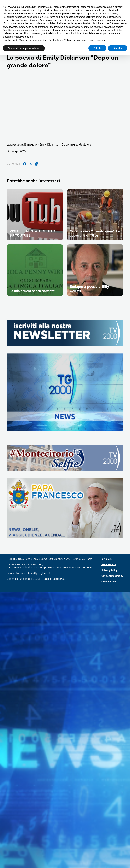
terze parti (55, 17)
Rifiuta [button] (97, 48)
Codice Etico (109, 582)
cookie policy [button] (111, 14)
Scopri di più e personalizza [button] (24, 48)
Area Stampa (109, 565)
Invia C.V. (107, 559)
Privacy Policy (109, 570)
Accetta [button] (118, 48)
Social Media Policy (112, 576)
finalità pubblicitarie (93, 23)
